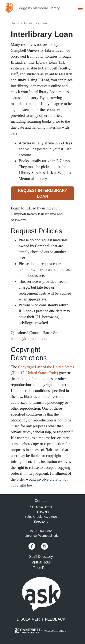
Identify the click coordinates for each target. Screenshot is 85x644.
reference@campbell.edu (41, 536)
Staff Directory (41, 557)
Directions (41, 521)
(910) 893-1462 (41, 531)
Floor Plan (41, 568)
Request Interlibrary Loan (43, 193)
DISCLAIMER (28, 619)
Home (15, 23)
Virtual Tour (41, 562)
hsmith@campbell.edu (28, 339)
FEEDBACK (55, 619)
